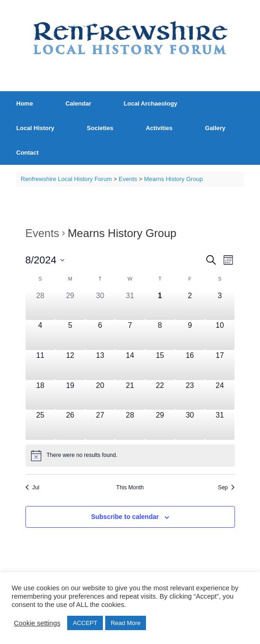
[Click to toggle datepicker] (45, 260)
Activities (159, 128)
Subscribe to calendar (125, 517)
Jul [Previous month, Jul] (32, 488)
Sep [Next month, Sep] (226, 488)
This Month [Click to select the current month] (130, 488)
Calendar (78, 103)
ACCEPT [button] (85, 623)
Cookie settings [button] (37, 623)
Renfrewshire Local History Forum (67, 179)
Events (42, 233)
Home (25, 103)
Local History (35, 128)
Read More (126, 623)
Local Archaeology (151, 103)
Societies (100, 128)
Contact (27, 153)
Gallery (215, 128)
